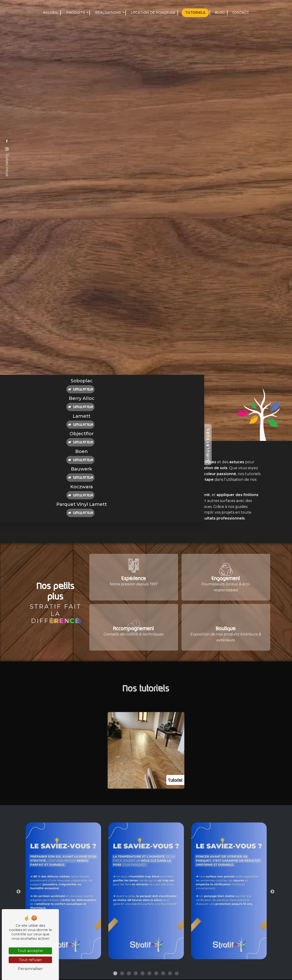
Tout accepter (30, 951)
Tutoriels (195, 13)
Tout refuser (30, 960)
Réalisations (108, 13)
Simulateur (81, 389)
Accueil (51, 13)
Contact (241, 13)
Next (272, 911)
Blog (220, 13)
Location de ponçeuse (153, 13)
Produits (76, 13)
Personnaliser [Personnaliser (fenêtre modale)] (30, 969)
